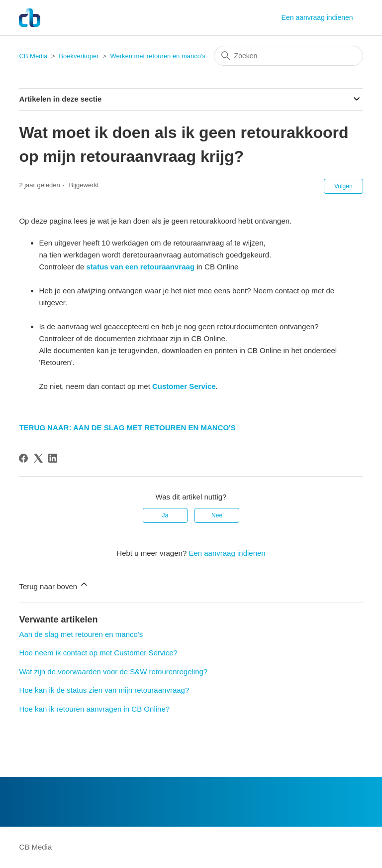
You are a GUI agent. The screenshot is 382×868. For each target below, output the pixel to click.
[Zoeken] (288, 56)
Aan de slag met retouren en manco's (81, 634)
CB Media (33, 56)
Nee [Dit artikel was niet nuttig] (217, 515)
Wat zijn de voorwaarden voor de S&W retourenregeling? (113, 672)
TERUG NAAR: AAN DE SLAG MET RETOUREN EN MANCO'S (127, 428)
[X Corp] (38, 458)
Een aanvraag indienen (317, 17)
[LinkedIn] (53, 458)
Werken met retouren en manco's (158, 56)
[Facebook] (23, 458)
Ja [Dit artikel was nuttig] (165, 515)
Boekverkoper (79, 56)
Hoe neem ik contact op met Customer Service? (98, 653)
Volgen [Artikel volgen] (343, 186)
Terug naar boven (54, 585)
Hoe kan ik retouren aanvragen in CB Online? (94, 709)
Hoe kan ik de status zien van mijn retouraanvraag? (104, 690)
